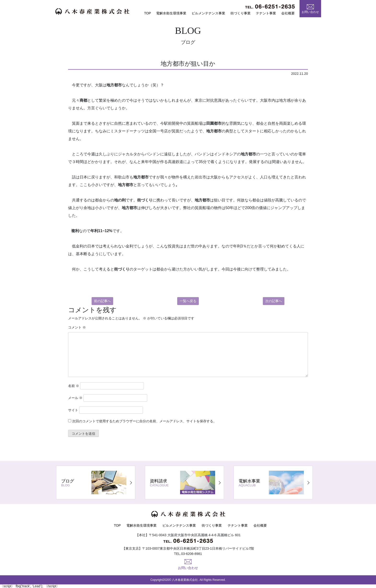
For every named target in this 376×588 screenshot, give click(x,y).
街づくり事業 (241, 13)
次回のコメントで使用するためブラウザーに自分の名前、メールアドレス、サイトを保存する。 (144, 421)
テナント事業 (266, 13)
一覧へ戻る (188, 301)
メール (75, 398)
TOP (148, 13)
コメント (77, 327)
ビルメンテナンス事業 (208, 13)
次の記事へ (274, 301)
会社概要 (288, 13)
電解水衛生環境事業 (171, 13)
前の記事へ (102, 301)
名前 (74, 386)
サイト (73, 410)
